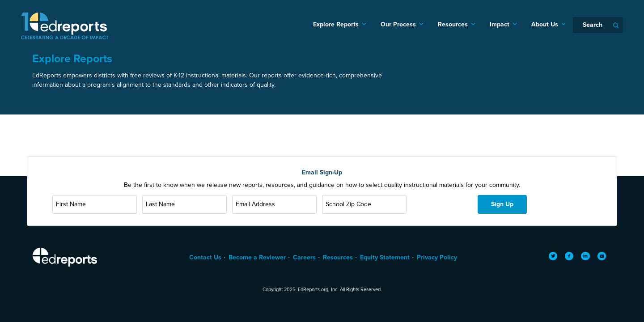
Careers (304, 257)
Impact (500, 24)
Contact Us (205, 257)
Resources (453, 24)
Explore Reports (336, 24)
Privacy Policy (437, 257)
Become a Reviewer (257, 257)
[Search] (598, 25)
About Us (545, 24)
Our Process (398, 24)
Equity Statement (385, 257)
